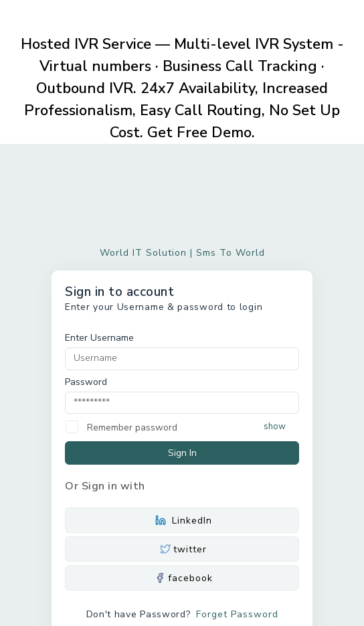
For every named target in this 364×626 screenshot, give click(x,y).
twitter (182, 549)
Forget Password (237, 614)
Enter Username (99, 338)
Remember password (132, 427)
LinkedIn (182, 521)
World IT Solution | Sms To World (182, 253)
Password (86, 382)
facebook (182, 578)
